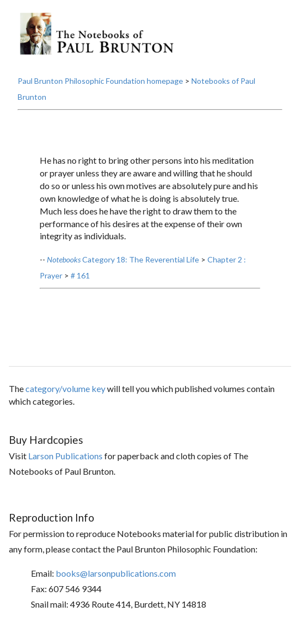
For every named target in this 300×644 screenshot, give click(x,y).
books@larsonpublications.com (116, 573)
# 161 (80, 275)
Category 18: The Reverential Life (123, 259)
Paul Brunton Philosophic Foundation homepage (100, 81)
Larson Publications (65, 456)
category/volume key (65, 388)
